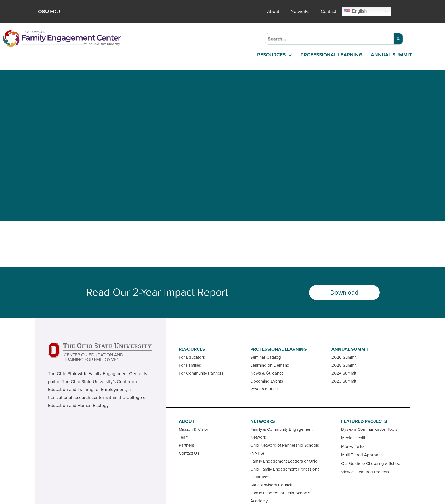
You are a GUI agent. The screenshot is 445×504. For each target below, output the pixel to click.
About (273, 12)
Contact (328, 12)
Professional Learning (331, 55)
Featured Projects (364, 421)
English (355, 12)
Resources (274, 55)
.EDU (49, 12)
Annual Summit (391, 55)
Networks (300, 12)
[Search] (398, 39)
